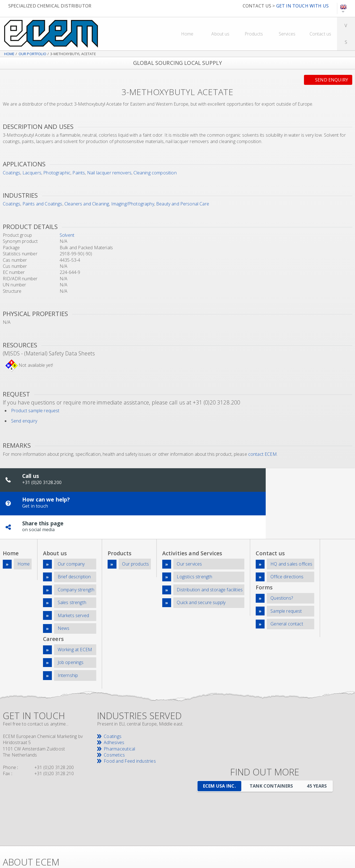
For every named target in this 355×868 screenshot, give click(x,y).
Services (287, 34)
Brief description (74, 535)
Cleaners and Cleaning (87, 204)
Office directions (287, 535)
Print (341, 838)
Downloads (323, 832)
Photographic (57, 173)
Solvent (67, 235)
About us (220, 34)
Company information (253, 838)
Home (187, 34)
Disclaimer (197, 838)
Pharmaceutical (119, 700)
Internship (68, 627)
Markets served (73, 571)
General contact (287, 580)
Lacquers (32, 173)
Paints (79, 173)
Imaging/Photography (133, 204)
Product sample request (35, 411)
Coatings (12, 173)
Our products (135, 523)
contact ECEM (263, 454)
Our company (71, 523)
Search (325, 838)
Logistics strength (194, 535)
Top (191, 832)
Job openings (71, 615)
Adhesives (114, 694)
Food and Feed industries (130, 713)
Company (226, 832)
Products (254, 34)
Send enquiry (332, 80)
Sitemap (305, 838)
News (64, 583)
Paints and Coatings (42, 204)
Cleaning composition (155, 173)
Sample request (286, 568)
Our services (189, 523)
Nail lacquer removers (109, 173)
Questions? (282, 556)
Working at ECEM (75, 604)
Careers (249, 832)
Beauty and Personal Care (183, 204)
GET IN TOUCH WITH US (302, 6)
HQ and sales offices (291, 523)
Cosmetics (114, 706)
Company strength (76, 547)
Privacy (220, 838)
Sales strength (72, 559)
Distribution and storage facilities (210, 547)
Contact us (320, 34)
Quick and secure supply (201, 559)
